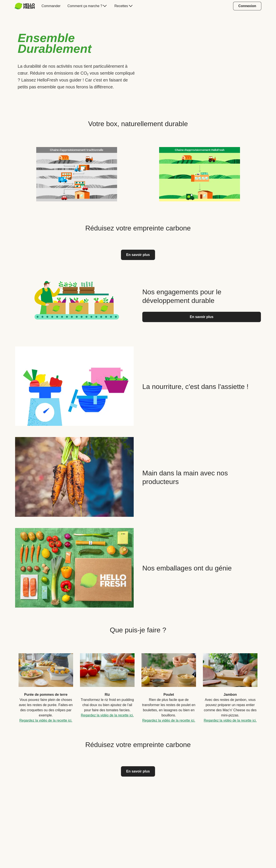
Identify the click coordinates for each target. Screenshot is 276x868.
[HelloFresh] (25, 6)
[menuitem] (26, 6)
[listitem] (77, 173)
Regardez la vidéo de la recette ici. (46, 720)
